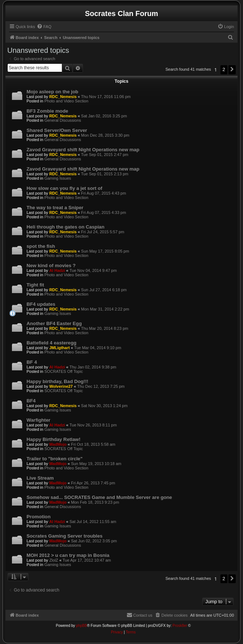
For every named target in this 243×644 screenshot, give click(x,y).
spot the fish (41, 246)
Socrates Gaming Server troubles (65, 536)
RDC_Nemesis (63, 97)
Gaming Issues (58, 178)
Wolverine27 (61, 386)
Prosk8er (180, 626)
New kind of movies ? (51, 266)
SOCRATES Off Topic (64, 371)
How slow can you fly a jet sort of (64, 188)
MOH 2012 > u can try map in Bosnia (68, 555)
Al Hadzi (57, 270)
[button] (232, 70)
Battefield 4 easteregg (51, 343)
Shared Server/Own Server (57, 130)
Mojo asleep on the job (52, 92)
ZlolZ (53, 560)
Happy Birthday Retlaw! (53, 439)
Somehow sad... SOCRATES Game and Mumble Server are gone (99, 497)
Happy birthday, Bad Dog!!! (57, 381)
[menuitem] (44, 27)
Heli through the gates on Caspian (65, 227)
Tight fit (35, 285)
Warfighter (38, 420)
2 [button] (224, 69)
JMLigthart (59, 348)
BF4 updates (41, 304)
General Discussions (63, 120)
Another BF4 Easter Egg (54, 323)
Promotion (39, 517)
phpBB (81, 626)
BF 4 (32, 362)
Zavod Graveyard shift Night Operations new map (83, 150)
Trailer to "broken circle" (55, 459)
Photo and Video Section (66, 101)
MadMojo (58, 444)
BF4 (31, 401)
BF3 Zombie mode (47, 111)
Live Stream (40, 478)
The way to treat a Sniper (55, 208)
